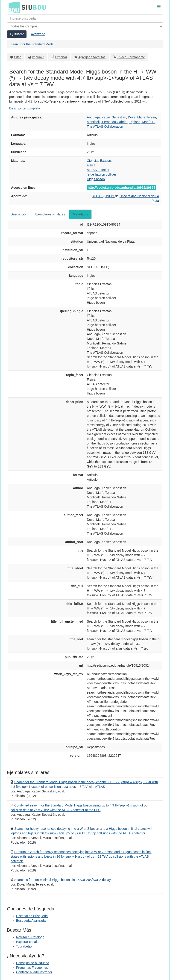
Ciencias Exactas (99, 161)
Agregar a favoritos (92, 57)
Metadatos (80, 214)
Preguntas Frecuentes (32, 968)
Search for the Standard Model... (34, 44)
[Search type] (85, 26)
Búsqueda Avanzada (31, 921)
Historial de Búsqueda (32, 916)
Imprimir (38, 57)
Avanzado (38, 34)
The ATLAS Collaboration (105, 127)
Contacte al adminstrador (34, 972)
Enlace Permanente (131, 57)
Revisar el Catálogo (30, 937)
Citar (18, 57)
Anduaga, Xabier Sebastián (106, 117)
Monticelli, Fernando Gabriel (107, 122)
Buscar (17, 34)
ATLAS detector (98, 170)
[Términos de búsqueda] (85, 18)
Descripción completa (25, 108)
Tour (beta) (24, 946)
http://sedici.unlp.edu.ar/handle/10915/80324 (122, 188)
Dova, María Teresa (142, 117)
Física (91, 165)
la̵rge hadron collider (101, 174)
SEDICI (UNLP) (103, 196)
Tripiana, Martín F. (142, 122)
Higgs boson (96, 179)
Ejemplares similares (50, 214)
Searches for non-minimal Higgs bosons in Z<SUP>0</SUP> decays (63, 880)
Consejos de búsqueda (33, 963)
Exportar (61, 57)
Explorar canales (28, 942)
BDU (13, 7)
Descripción (19, 214)
